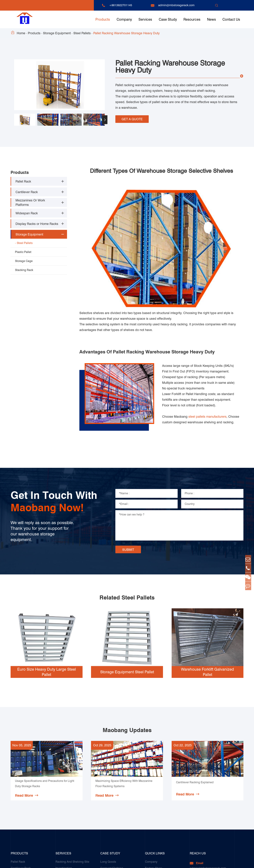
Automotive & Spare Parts (117, 791)
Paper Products (110, 810)
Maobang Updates (127, 641)
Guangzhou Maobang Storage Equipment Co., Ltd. (59, 862)
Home (21, 33)
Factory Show (154, 779)
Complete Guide (155, 810)
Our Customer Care (68, 810)
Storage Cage (24, 260)
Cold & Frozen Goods (114, 785)
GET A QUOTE (132, 118)
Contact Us (231, 19)
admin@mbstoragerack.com (176, 5)
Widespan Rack (27, 212)
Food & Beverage (111, 804)
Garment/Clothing (112, 779)
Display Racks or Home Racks (37, 223)
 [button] (105, 120)
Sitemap (216, 862)
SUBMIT (128, 460)
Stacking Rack (24, 269)
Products (103, 19)
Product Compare (156, 817)
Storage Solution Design (71, 785)
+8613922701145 (121, 5)
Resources (192, 19)
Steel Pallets (82, 33)
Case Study (168, 19)
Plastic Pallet (23, 251)
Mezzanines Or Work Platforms (30, 202)
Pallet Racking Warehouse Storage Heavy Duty (126, 33)
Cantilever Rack (27, 191)
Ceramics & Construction (116, 798)
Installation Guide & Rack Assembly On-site (72, 794)
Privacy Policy (235, 862)
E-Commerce (109, 836)
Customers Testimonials (116, 842)
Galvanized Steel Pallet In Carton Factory (121, 826)
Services (145, 19)
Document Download (158, 785)
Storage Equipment (57, 33)
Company (124, 19)
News (211, 19)
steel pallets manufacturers (207, 327)
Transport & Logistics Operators (120, 817)
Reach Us (198, 764)
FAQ (148, 798)
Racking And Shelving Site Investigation (72, 775)
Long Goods (108, 772)
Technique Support (157, 791)
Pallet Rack (23, 181)
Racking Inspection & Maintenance (78, 804)
